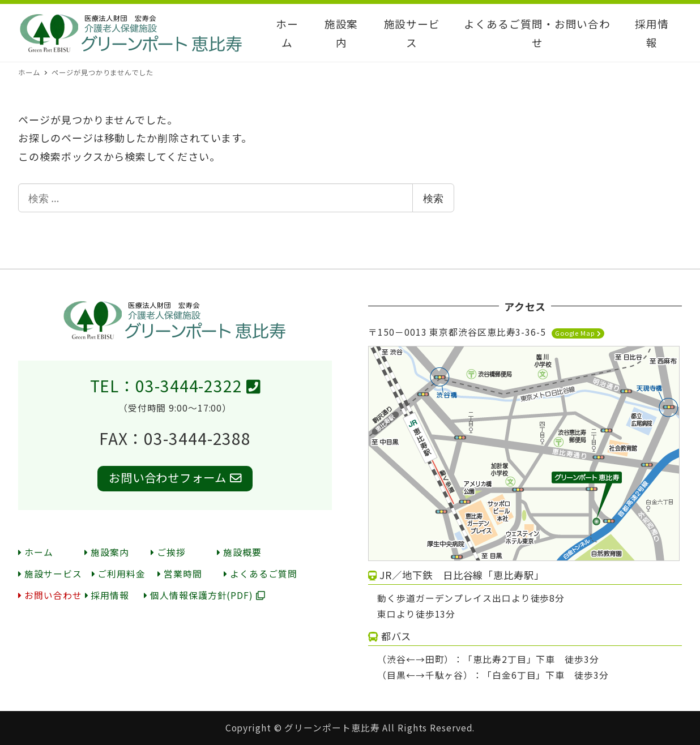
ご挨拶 (168, 552)
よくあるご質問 (260, 574)
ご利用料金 (119, 574)
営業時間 (180, 574)
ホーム (36, 552)
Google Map (578, 333)
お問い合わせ (50, 595)
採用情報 (107, 595)
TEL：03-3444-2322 (175, 386)
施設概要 (239, 552)
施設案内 (106, 552)
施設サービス (50, 574)
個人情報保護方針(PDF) (204, 595)
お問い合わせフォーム (175, 477)
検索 (433, 198)
